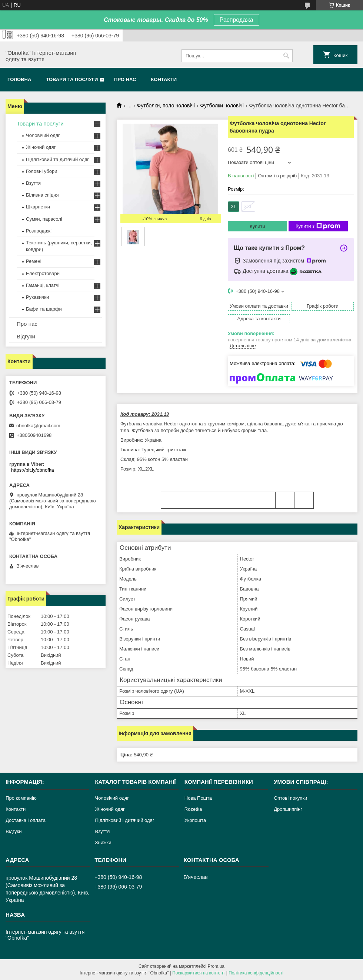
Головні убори (41, 171)
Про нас (125, 79)
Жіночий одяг (41, 147)
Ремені (34, 261)
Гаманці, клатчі (43, 285)
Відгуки (26, 336)
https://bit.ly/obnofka (33, 470)
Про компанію (21, 798)
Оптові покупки (290, 798)
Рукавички (37, 297)
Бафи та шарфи (44, 309)
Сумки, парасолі (44, 219)
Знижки (103, 842)
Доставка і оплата (26, 820)
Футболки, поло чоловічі (166, 106)
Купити (257, 226)
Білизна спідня (42, 195)
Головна (19, 79)
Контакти (164, 79)
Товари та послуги (72, 79)
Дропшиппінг (288, 809)
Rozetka (193, 809)
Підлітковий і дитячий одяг (124, 820)
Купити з (318, 226)
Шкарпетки (38, 207)
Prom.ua (216, 966)
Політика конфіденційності (256, 973)
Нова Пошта (198, 798)
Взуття (33, 183)
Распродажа (237, 20)
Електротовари (43, 273)
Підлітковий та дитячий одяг (57, 159)
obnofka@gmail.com (38, 426)
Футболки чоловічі (222, 106)
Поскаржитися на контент (199, 973)
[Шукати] (286, 56)
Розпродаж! (39, 231)
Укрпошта (195, 820)
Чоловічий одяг (43, 135)
